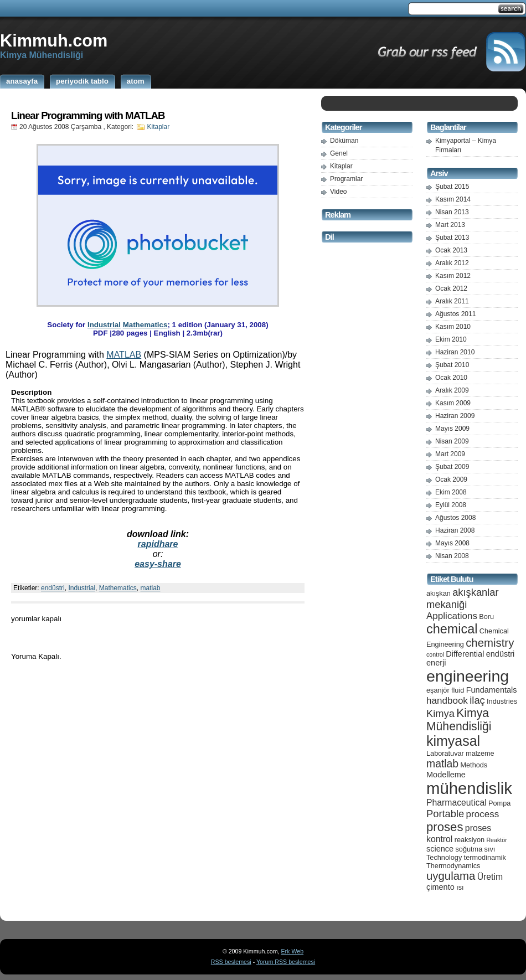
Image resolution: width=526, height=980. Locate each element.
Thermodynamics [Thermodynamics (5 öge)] (453, 866)
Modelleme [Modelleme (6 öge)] (446, 775)
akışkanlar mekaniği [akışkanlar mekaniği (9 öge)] (463, 598)
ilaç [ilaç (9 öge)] (477, 700)
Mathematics (145, 325)
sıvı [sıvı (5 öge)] (490, 849)
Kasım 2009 (453, 403)
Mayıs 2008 (452, 543)
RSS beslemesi (231, 962)
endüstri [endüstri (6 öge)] (501, 654)
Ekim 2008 (451, 492)
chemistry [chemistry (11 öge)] (490, 643)
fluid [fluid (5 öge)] (458, 690)
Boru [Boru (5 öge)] (486, 617)
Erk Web (292, 951)
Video (338, 192)
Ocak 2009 (451, 479)
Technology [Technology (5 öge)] (444, 857)
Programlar (346, 179)
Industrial (104, 325)
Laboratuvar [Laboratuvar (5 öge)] (445, 753)
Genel (339, 153)
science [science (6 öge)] (440, 849)
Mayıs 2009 (452, 429)
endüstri (53, 588)
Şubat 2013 (452, 238)
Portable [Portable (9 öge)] (445, 814)
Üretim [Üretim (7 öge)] (490, 877)
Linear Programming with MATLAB (88, 115)
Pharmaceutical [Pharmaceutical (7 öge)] (457, 803)
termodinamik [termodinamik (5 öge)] (485, 857)
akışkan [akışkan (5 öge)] (439, 593)
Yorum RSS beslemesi (286, 962)
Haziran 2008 (455, 530)
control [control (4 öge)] (435, 654)
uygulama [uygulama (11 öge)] (451, 876)
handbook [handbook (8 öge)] (447, 701)
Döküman (344, 141)
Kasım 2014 (453, 199)
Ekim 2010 (451, 339)
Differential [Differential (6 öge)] (465, 654)
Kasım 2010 (453, 327)
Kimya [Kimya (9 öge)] (440, 713)
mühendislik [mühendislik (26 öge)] (469, 788)
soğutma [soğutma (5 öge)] (469, 849)
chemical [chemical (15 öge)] (452, 629)
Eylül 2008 (451, 505)
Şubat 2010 (452, 365)
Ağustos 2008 (455, 518)
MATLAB (124, 355)
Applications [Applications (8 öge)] (452, 616)
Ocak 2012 (451, 288)
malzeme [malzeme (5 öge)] (480, 753)
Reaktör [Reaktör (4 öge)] (496, 840)
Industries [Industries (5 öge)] (502, 701)
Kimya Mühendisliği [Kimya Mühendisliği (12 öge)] (459, 719)
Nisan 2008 (452, 556)
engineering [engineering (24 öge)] (468, 676)
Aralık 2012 (452, 263)
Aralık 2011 (452, 301)
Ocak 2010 (451, 378)
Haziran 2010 (455, 352)
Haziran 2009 (455, 416)
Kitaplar (158, 127)
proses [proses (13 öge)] (445, 827)
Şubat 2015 (452, 187)
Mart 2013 (450, 225)
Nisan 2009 (452, 441)
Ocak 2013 (451, 250)
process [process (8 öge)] (483, 814)
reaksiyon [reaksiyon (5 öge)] (470, 840)
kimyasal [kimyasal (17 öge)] (453, 741)
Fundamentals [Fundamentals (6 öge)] (492, 690)
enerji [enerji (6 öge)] (436, 663)
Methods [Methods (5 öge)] (474, 765)
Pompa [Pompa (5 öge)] (499, 803)
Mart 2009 (450, 454)
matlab (150, 588)
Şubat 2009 (452, 467)
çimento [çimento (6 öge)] (440, 887)
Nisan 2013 (452, 212)
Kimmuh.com (54, 40)
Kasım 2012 (453, 276)
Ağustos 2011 (455, 314)
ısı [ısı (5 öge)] (460, 887)
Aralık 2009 (452, 390)
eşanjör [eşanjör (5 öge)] (438, 690)
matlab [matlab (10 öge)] (442, 764)
